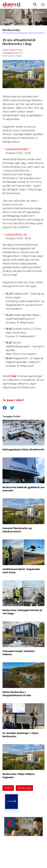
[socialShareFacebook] (5, 408)
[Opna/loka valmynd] (43, 5)
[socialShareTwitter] (12, 408)
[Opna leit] (35, 4)
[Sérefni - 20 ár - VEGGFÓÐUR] (23, 17)
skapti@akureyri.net (13, 53)
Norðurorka (24, 788)
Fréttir (8, 788)
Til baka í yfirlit (13, 400)
